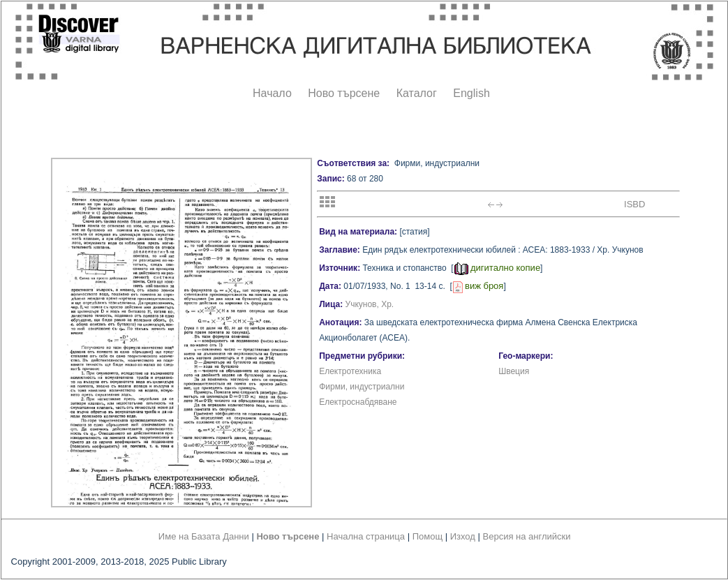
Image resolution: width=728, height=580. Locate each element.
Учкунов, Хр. (370, 304)
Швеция (514, 371)
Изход (463, 536)
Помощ (428, 536)
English (471, 93)
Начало (272, 93)
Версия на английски (527, 536)
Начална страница (366, 536)
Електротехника (350, 371)
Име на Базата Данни (204, 536)
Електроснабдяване (358, 402)
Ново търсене (344, 93)
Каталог (417, 93)
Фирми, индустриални (362, 387)
